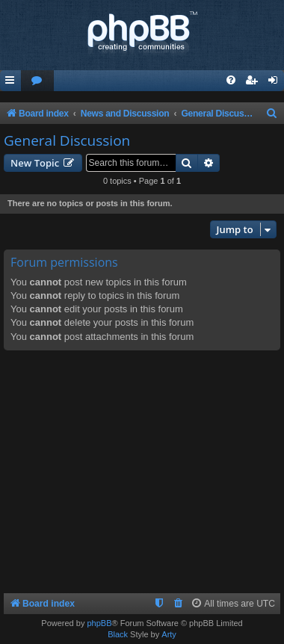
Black (118, 634)
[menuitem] (37, 81)
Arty (169, 634)
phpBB (99, 623)
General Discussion (67, 140)
